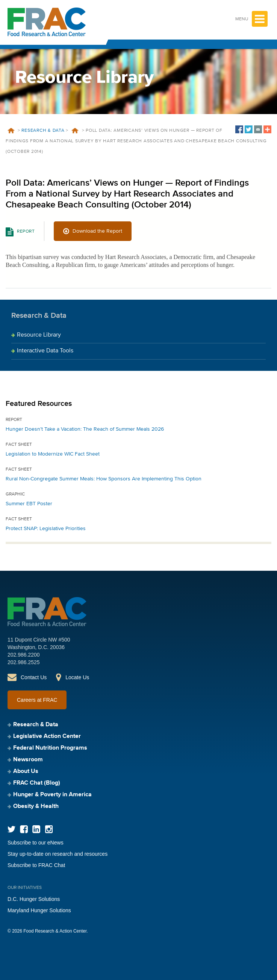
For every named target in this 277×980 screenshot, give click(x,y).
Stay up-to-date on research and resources (58, 854)
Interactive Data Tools (45, 351)
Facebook (24, 829)
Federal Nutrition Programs (50, 748)
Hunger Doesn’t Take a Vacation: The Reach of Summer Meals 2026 (85, 429)
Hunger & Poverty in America (52, 795)
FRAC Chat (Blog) (37, 783)
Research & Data (43, 131)
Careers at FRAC (37, 700)
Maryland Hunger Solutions (39, 910)
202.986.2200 (24, 655)
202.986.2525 (24, 662)
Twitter (11, 829)
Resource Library (39, 335)
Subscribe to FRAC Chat (36, 865)
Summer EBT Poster (29, 504)
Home (11, 131)
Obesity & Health (36, 806)
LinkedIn (36, 829)
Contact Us (34, 677)
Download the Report (97, 231)
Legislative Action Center (47, 736)
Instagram (49, 829)
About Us (26, 771)
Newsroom (28, 760)
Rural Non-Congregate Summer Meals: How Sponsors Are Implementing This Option (104, 479)
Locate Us (77, 677)
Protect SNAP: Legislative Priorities (46, 529)
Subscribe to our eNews (36, 843)
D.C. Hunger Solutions (34, 899)
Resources (75, 131)
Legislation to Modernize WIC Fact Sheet (53, 454)
